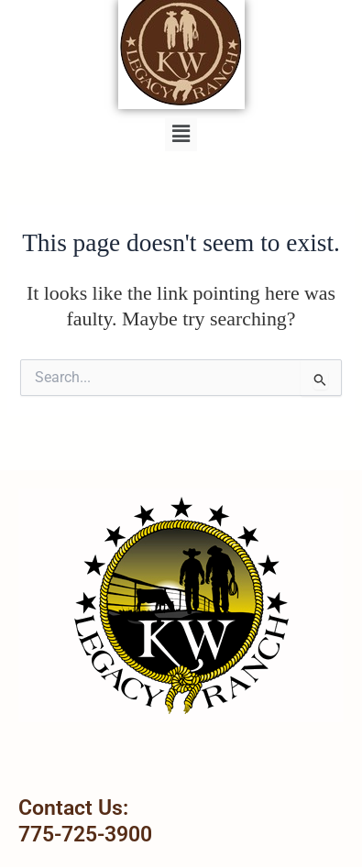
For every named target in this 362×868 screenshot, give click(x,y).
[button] (181, 134)
